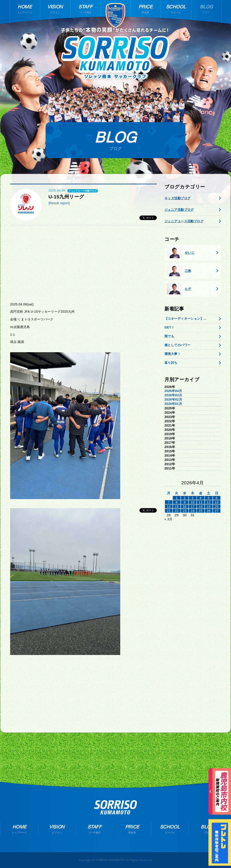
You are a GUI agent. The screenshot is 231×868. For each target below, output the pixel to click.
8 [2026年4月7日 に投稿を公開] (177, 502)
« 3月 (168, 519)
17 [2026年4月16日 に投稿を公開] (193, 506)
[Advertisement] (83, 264)
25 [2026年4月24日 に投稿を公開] (201, 511)
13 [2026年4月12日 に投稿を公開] (217, 502)
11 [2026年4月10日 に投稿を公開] (201, 502)
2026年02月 (173, 399)
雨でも (169, 336)
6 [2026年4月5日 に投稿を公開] (217, 498)
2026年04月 (173, 391)
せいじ (181, 253)
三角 (179, 271)
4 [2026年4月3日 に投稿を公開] (201, 498)
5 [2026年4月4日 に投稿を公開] (209, 498)
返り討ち (171, 363)
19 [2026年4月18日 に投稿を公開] (209, 506)
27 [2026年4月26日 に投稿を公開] (217, 511)
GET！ (169, 327)
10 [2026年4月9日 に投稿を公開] (193, 502)
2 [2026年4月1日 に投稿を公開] (185, 498)
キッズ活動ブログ (177, 198)
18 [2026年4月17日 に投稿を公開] (201, 506)
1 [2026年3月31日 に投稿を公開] (177, 498)
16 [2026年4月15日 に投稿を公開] (185, 506)
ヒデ (179, 289)
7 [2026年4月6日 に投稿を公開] (169, 502)
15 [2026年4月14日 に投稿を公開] (177, 506)
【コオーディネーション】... (185, 319)
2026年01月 (173, 404)
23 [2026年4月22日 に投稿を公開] (185, 511)
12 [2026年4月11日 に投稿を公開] (209, 502)
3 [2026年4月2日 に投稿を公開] (193, 498)
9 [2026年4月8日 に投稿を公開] (185, 502)
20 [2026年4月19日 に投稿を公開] (217, 506)
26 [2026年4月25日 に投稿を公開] (209, 511)
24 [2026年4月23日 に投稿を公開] (193, 511)
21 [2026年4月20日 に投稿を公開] (169, 511)
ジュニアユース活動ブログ (184, 221)
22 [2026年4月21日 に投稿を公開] (177, 511)
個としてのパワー (177, 345)
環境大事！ (173, 354)
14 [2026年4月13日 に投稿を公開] (169, 506)
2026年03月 (173, 395)
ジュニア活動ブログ (179, 210)
